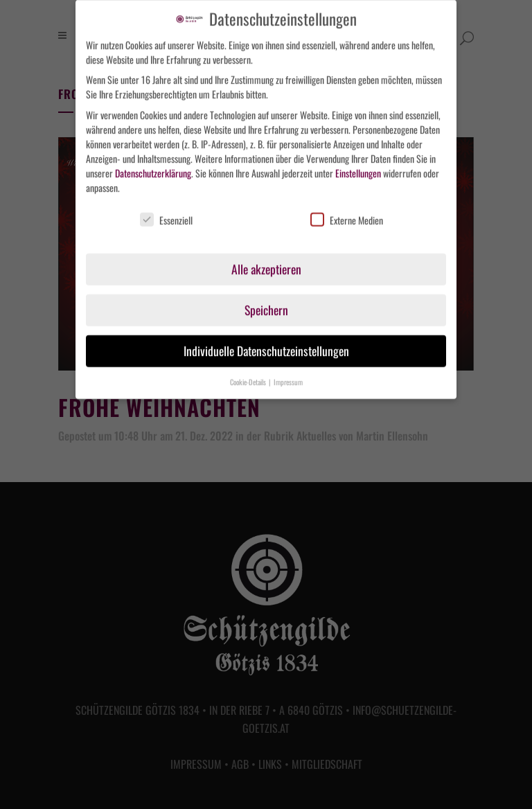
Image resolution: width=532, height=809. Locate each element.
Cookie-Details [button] (249, 377)
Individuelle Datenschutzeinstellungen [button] (266, 346)
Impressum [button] (288, 377)
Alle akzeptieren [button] (266, 264)
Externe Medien (347, 214)
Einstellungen (358, 167)
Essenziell (166, 214)
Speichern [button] (266, 305)
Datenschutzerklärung (153, 167)
